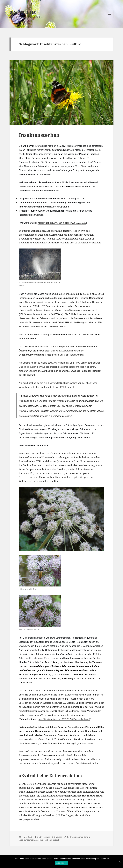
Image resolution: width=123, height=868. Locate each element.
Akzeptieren (61, 863)
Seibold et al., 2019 (93, 294)
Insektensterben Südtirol (47, 840)
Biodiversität (23, 12)
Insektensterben (39, 135)
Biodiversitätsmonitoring (78, 837)
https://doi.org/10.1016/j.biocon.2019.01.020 (62, 223)
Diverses (58, 837)
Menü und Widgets (110, 18)
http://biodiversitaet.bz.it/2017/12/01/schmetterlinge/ (64, 719)
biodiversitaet (43, 837)
